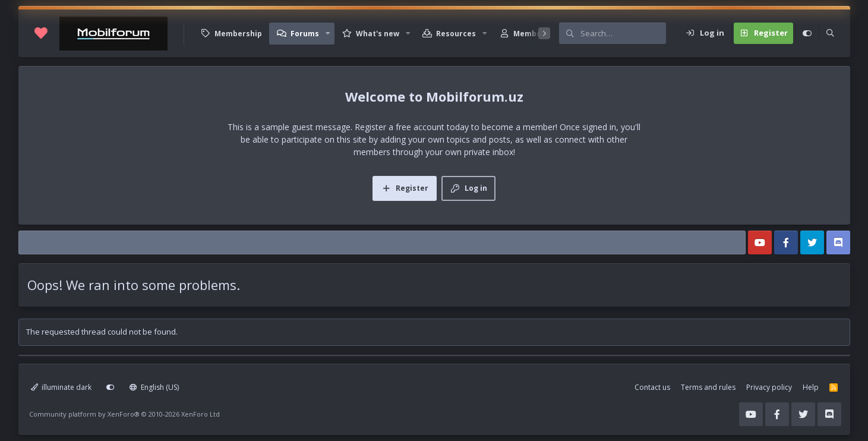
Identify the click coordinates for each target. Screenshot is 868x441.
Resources (456, 34)
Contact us (652, 387)
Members (531, 34)
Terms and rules (708, 387)
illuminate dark (61, 387)
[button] (328, 34)
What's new (378, 34)
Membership (238, 34)
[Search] (623, 33)
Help (811, 387)
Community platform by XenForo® (124, 414)
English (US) (154, 387)
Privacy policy (769, 387)
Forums (305, 34)
